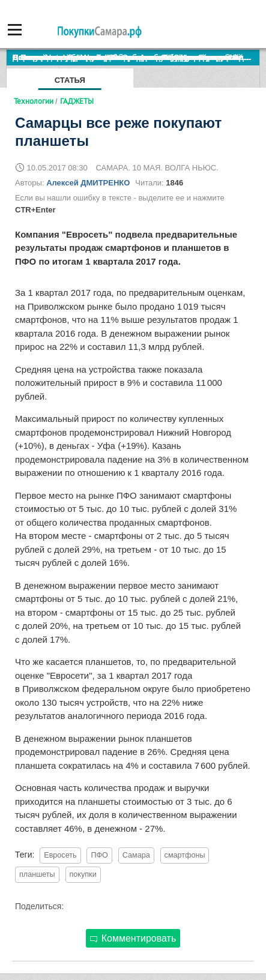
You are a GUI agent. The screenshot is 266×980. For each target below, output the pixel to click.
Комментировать (133, 938)
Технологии (34, 101)
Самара (136, 855)
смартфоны (185, 855)
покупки (83, 874)
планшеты (37, 874)
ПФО (99, 855)
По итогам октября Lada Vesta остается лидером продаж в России (136, 57)
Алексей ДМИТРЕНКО (88, 183)
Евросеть (60, 855)
